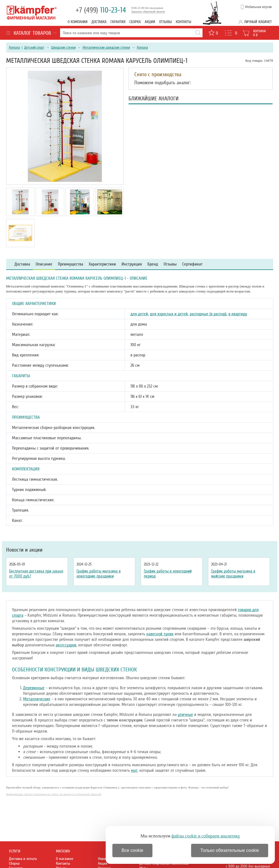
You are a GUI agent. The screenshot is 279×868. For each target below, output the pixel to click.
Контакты (184, 22)
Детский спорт (34, 48)
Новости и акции (24, 550)
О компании (78, 22)
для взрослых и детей (169, 314)
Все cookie (132, 850)
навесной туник (160, 634)
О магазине (65, 859)
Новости (104, 859)
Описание (44, 264)
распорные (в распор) (208, 314)
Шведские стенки (63, 48)
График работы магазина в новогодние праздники (99, 574)
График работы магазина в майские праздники (233, 574)
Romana (14, 48)
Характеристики (102, 264)
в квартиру (238, 314)
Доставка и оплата (23, 859)
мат (134, 770)
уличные (185, 715)
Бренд (153, 264)
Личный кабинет (258, 22)
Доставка (99, 22)
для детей (139, 314)
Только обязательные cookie (230, 850)
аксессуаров (66, 645)
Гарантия (118, 22)
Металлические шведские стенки (106, 48)
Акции (150, 22)
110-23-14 (101, 10)
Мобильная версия (258, 7)
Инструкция (132, 264)
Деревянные (34, 688)
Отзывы (166, 22)
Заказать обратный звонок (148, 11)
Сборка (135, 22)
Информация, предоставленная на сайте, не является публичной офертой (54, 794)
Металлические (37, 699)
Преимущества (71, 264)
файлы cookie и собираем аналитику (206, 836)
